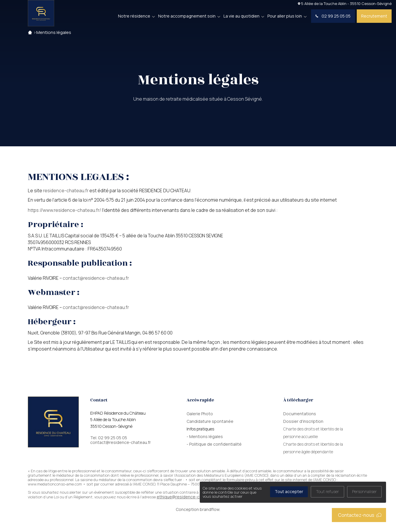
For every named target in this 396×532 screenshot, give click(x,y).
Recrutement (374, 16)
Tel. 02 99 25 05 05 (109, 438)
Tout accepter (289, 491)
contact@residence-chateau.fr (96, 278)
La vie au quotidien (241, 16)
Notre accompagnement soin (187, 16)
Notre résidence (134, 16)
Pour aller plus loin (285, 16)
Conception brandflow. (198, 509)
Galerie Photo (200, 414)
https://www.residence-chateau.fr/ (64, 210)
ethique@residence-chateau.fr (187, 497)
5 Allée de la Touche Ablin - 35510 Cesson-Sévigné (345, 3)
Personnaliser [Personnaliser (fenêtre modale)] (364, 491)
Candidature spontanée (210, 421)
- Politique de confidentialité (214, 444)
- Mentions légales (205, 436)
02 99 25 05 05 (333, 16)
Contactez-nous (360, 515)
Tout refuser (327, 491)
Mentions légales (54, 32)
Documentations (300, 414)
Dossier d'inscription (303, 421)
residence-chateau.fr (66, 191)
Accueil (30, 32)
